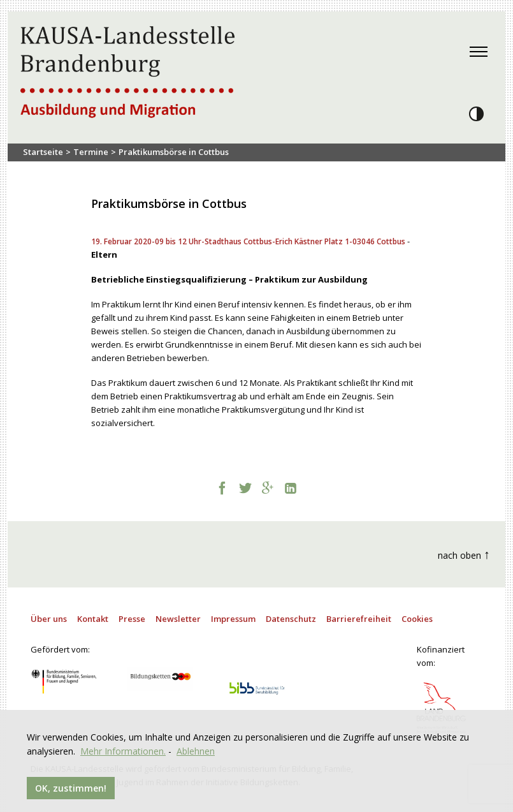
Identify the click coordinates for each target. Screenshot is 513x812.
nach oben (464, 554)
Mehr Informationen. (123, 751)
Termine (91, 152)
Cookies (417, 619)
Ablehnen (196, 751)
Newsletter (178, 619)
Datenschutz (291, 619)
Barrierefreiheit (359, 619)
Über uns (49, 619)
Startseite (43, 152)
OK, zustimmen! (71, 788)
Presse (132, 619)
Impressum (233, 619)
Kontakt (93, 619)
